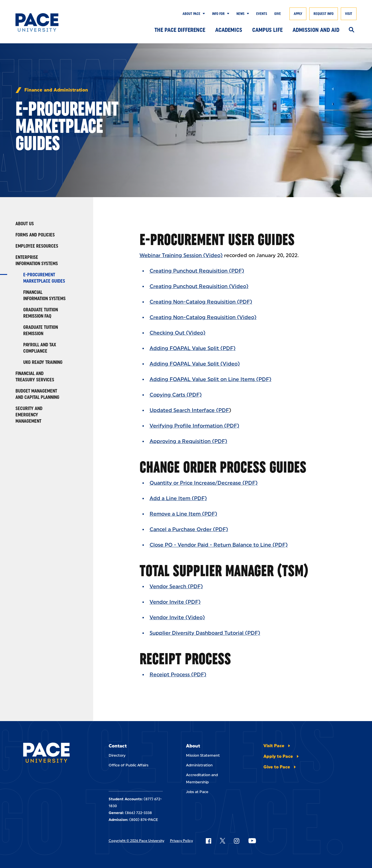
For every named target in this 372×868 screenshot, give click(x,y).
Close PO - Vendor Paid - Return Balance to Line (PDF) (219, 545)
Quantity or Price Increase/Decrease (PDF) (204, 483)
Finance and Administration (56, 90)
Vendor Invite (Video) (177, 617)
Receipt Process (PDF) (178, 675)
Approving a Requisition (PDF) (188, 441)
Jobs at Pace (197, 792)
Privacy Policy (181, 841)
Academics (229, 30)
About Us (25, 224)
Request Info (324, 14)
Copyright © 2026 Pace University (136, 841)
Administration (199, 765)
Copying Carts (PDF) (176, 395)
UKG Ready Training (43, 362)
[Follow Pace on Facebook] (208, 841)
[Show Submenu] (203, 14)
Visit (349, 14)
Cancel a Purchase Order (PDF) (189, 529)
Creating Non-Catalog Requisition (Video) (203, 317)
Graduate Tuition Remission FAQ (41, 313)
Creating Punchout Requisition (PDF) (197, 271)
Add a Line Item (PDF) (178, 498)
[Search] (352, 30)
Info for (218, 14)
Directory (117, 755)
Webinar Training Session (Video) (181, 255)
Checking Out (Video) (178, 333)
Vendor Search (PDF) (176, 587)
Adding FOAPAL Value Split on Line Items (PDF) (211, 379)
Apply (298, 14)
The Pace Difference (180, 30)
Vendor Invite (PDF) (175, 602)
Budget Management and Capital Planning (37, 394)
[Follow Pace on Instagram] (236, 841)
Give (278, 14)
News (240, 14)
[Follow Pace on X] (223, 841)
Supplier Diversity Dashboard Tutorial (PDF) (205, 633)
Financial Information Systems (44, 295)
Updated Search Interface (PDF (189, 410)
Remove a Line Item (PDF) (183, 514)
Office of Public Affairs (129, 765)
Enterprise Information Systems (37, 260)
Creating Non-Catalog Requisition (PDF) (201, 302)
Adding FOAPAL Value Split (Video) (195, 364)
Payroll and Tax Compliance (40, 348)
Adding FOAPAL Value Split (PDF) (193, 348)
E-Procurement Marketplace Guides (44, 278)
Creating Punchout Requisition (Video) (199, 286)
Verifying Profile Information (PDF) (194, 426)
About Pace (191, 14)
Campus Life (267, 30)
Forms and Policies (35, 235)
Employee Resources (37, 246)
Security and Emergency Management (29, 415)
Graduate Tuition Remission (41, 330)
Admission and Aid (316, 30)
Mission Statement (203, 755)
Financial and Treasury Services (35, 377)
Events (262, 14)
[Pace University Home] (39, 23)
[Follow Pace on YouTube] (252, 841)
